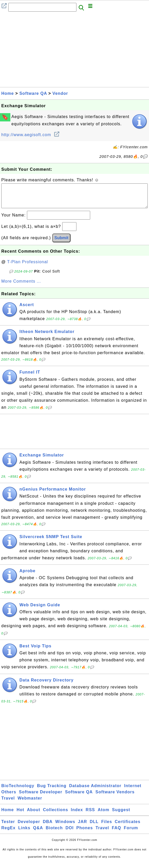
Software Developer (41, 797)
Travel (8, 803)
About (34, 815)
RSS (90, 815)
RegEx (8, 833)
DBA (48, 827)
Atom (104, 815)
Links (24, 833)
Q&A (38, 833)
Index (77, 815)
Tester (8, 827)
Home (8, 93)
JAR (83, 827)
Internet (133, 791)
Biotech (54, 833)
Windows (65, 827)
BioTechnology (18, 791)
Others (9, 797)
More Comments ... (21, 286)
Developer (29, 827)
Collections (56, 815)
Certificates (128, 827)
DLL (94, 827)
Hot (20, 815)
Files (107, 827)
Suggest (121, 815)
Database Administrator (95, 791)
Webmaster (30, 803)
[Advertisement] (75, 51)
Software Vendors (115, 797)
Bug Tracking (52, 791)
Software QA (33, 93)
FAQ (117, 833)
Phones (85, 833)
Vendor (60, 93)
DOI (70, 833)
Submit (61, 243)
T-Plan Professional (27, 267)
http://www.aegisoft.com (30, 135)
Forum (131, 833)
